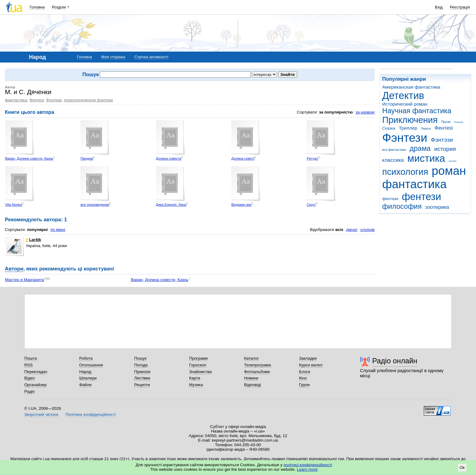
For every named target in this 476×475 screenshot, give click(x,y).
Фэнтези (405, 138)
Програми (198, 358)
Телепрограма (258, 365)
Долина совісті (243, 158)
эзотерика (437, 207)
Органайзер (35, 385)
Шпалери (88, 378)
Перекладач (36, 372)
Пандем (87, 158)
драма (420, 148)
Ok (462, 468)
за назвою (365, 112)
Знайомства (201, 372)
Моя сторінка (113, 57)
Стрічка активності (151, 57)
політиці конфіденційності (308, 465)
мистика (426, 158)
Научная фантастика (417, 111)
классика (393, 160)
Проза (446, 122)
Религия (459, 122)
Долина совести (169, 158)
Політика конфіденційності (91, 414)
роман (449, 171)
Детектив (403, 95)
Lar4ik (34, 240)
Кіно (303, 378)
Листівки (142, 378)
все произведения (95, 205)
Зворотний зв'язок (41, 414)
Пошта (31, 358)
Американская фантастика (411, 87)
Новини (251, 378)
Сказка (389, 128)
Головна (37, 7)
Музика (196, 385)
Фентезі (444, 128)
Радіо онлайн (395, 361)
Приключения (410, 120)
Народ (85, 372)
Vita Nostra (14, 205)
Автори (14, 269)
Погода (141, 365)
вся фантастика (394, 150)
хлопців (367, 230)
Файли (85, 385)
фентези (422, 197)
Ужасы (426, 128)
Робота (86, 358)
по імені (58, 230)
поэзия (452, 161)
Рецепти (142, 385)
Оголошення (91, 365)
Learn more (307, 469)
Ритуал (312, 158)
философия (402, 206)
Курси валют (311, 365)
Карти (195, 378)
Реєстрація (460, 7)
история (445, 149)
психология (405, 172)
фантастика (414, 184)
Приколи (142, 372)
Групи (304, 385)
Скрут (311, 205)
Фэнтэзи (442, 140)
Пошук (140, 358)
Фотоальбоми (257, 372)
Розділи (59, 7)
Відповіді (253, 385)
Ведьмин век (241, 205)
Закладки (308, 358)
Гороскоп (198, 365)
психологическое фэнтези (88, 100)
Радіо (29, 391)
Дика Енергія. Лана (171, 205)
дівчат (352, 230)
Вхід (439, 7)
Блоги (305, 372)
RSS (29, 365)
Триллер (408, 128)
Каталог (252, 358)
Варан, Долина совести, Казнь (29, 158)
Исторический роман (405, 104)
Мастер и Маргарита (25, 280)
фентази (390, 199)
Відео (30, 378)
